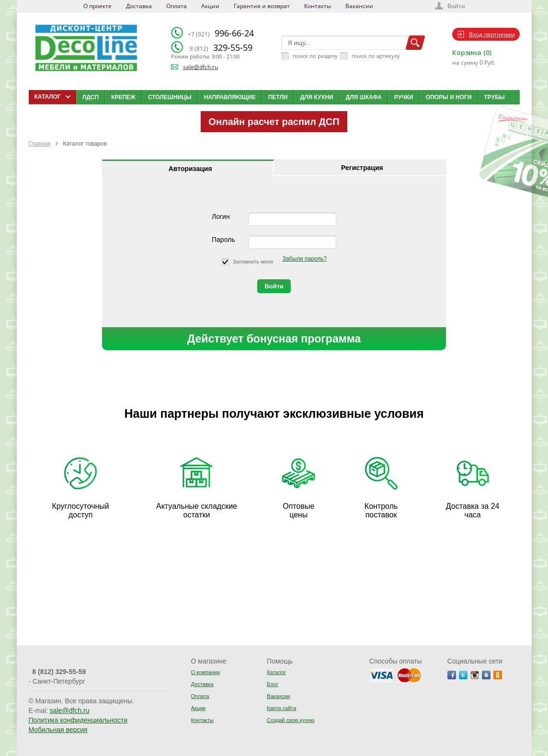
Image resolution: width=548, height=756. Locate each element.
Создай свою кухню (291, 720)
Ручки (404, 97)
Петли (278, 97)
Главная (40, 144)
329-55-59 (221, 47)
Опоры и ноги (449, 97)
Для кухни (316, 97)
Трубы (495, 97)
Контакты (318, 6)
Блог (273, 684)
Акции (210, 6)
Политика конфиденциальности (78, 720)
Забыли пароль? (305, 259)
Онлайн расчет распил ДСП (274, 122)
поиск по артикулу (376, 56)
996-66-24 (221, 33)
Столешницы (170, 97)
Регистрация (362, 168)
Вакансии (359, 6)
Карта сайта (281, 708)
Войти (456, 6)
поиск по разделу (315, 56)
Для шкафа (364, 97)
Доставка (139, 6)
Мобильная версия (58, 730)
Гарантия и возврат (262, 6)
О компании (205, 672)
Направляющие (230, 97)
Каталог (276, 672)
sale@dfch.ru (200, 67)
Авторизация (190, 169)
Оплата (177, 6)
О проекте (97, 6)
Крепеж (123, 97)
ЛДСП (91, 97)
